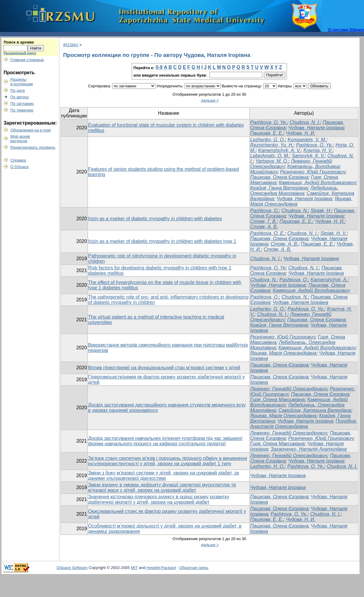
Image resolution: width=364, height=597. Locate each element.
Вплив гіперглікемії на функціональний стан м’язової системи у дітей (164, 368)
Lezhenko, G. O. (268, 140)
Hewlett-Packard (161, 568)
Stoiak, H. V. (334, 233)
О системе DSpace (346, 30)
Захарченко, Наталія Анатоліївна (309, 449)
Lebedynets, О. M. (270, 156)
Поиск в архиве (19, 42)
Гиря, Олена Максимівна (277, 400)
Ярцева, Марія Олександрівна (283, 353)
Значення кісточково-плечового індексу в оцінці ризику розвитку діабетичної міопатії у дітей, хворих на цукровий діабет (159, 499)
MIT (134, 568)
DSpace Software (72, 568)
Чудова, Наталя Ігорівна (316, 128)
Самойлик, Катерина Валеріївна (315, 410)
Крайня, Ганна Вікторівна (279, 188)
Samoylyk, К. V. (308, 156)
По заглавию (22, 104)
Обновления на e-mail (31, 130)
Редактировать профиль (33, 147)
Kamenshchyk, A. (329, 280)
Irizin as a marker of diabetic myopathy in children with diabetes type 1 (162, 241)
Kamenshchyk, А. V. (279, 150)
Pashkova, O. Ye (268, 268)
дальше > (210, 100)
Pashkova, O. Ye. (268, 122)
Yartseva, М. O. (272, 161)
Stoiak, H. (321, 211)
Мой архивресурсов (20, 139)
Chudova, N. (295, 211)
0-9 (159, 67)
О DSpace (20, 167)
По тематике (22, 110)
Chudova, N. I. (305, 122)
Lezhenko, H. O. (267, 466)
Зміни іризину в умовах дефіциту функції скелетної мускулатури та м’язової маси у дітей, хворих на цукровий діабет (162, 487)
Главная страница (27, 60)
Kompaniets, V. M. (307, 140)
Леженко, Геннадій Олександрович (289, 389)
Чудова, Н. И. (301, 133)
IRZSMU (71, 45)
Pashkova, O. (264, 211)
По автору (20, 97)
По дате (18, 90)
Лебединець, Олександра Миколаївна (294, 191)
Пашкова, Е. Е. (267, 133)
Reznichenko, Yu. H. (272, 145)
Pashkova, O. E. (267, 233)
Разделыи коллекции (22, 82)
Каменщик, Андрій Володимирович (317, 183)
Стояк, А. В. (264, 227)
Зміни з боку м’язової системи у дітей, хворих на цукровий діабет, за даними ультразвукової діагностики (164, 476)
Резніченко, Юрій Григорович (312, 172)
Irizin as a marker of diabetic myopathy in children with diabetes (155, 219)
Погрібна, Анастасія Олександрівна (303, 424)
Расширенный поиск (20, 53)
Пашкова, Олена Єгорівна (279, 177)
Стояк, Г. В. (263, 221)
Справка (18, 160)
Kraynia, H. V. (318, 150)
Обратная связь (194, 568)
